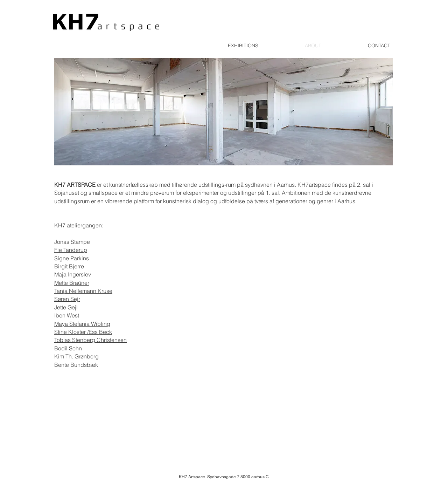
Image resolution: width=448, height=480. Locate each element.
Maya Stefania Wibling (82, 324)
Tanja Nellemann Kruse (83, 291)
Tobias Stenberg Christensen (90, 340)
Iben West (67, 315)
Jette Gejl (66, 307)
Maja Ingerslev (73, 274)
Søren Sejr (67, 299)
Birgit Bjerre (69, 266)
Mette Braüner (72, 283)
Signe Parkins (72, 258)
